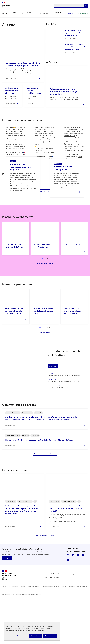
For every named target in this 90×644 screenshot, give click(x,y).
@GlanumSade (40, 131)
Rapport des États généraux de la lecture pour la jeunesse (73, 358)
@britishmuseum (70, 136)
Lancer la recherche (86, 6)
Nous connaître (16, 14)
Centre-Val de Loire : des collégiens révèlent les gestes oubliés (75, 47)
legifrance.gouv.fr (61, 621)
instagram (83, 603)
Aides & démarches (30, 14)
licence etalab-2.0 (38, 642)
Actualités (5, 14)
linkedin (73, 603)
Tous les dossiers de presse (45, 583)
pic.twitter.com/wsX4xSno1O (15, 148)
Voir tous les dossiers (44, 239)
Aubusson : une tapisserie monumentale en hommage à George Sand (64, 91)
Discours (51, 427)
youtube (68, 607)
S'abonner (7, 606)
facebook (78, 603)
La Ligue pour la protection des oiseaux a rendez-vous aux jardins (12, 91)
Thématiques (82, 14)
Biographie (53, 414)
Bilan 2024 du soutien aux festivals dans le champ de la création (14, 358)
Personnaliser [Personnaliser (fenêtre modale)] (21, 636)
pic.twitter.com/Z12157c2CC (74, 150)
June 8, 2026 (21, 154)
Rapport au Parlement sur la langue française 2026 (44, 358)
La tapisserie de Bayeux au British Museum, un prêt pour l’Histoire (23, 64)
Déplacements (53, 433)
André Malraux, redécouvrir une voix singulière (20, 191)
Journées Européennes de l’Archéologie (44, 293)
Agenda (51, 421)
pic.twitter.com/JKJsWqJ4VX (44, 152)
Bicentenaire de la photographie (63, 192)
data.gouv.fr (49, 621)
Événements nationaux (58, 14)
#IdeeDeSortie (40, 127)
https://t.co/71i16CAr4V (43, 148)
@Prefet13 (41, 150)
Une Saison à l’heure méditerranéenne (34, 91)
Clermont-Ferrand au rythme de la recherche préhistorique (75, 33)
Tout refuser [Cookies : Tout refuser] (36, 636)
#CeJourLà (9, 127)
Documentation (44, 14)
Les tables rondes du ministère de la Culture (15, 293)
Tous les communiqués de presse (45, 501)
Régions (69, 14)
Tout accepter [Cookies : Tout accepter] (50, 636)
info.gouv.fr (74, 621)
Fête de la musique (72, 292)
